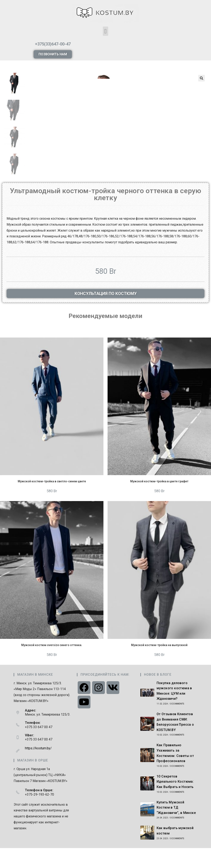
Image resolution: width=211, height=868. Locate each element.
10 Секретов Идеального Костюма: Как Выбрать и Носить (175, 802)
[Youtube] (84, 722)
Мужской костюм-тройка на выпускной (159, 665)
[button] (105, 31)
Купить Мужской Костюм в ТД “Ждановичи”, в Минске (176, 827)
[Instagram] (98, 708)
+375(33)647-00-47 (53, 44)
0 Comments (177, 724)
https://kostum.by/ (38, 768)
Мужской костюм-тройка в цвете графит (159, 501)
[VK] (113, 708)
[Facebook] (84, 708)
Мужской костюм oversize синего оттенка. (52, 665)
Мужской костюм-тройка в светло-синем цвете (52, 501)
